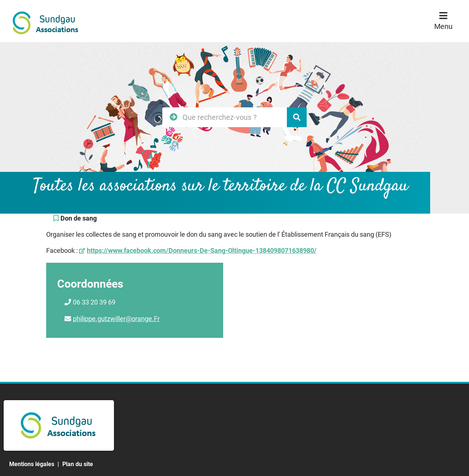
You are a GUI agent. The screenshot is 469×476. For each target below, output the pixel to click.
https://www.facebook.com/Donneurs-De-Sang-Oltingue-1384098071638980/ (202, 250)
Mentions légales (32, 464)
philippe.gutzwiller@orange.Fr (116, 319)
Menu (443, 26)
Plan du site (78, 464)
